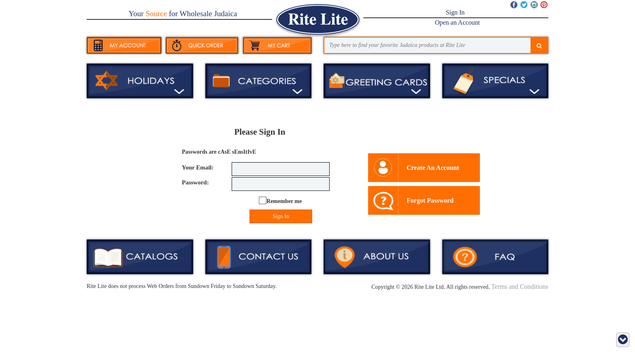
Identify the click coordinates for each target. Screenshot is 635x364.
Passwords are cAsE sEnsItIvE (219, 152)
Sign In (455, 12)
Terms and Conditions (520, 287)
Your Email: (198, 167)
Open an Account (457, 22)
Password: (195, 182)
